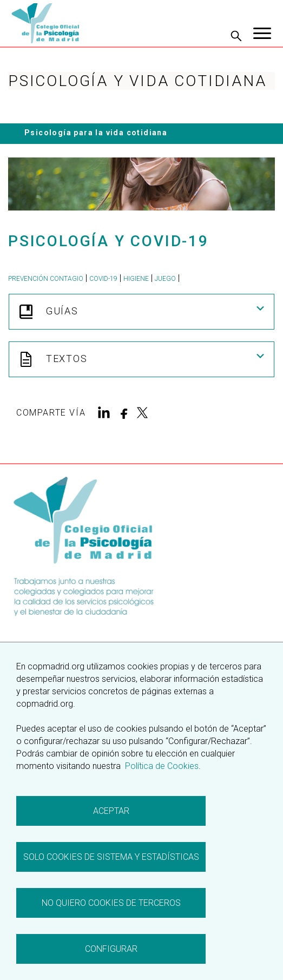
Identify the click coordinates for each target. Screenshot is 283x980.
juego (165, 279)
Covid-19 (103, 279)
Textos (141, 359)
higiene (136, 279)
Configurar (111, 949)
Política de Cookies (161, 766)
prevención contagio (46, 279)
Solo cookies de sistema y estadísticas (111, 857)
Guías (141, 312)
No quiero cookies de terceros (111, 903)
